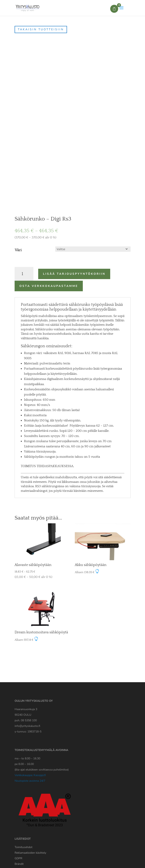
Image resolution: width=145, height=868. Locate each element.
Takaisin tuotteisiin (41, 29)
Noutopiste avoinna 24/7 (30, 781)
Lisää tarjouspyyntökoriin (74, 274)
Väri (18, 250)
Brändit (19, 864)
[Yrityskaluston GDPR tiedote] (18, 858)
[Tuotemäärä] (24, 274)
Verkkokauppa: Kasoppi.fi (30, 775)
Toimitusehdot (23, 847)
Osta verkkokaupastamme (49, 286)
